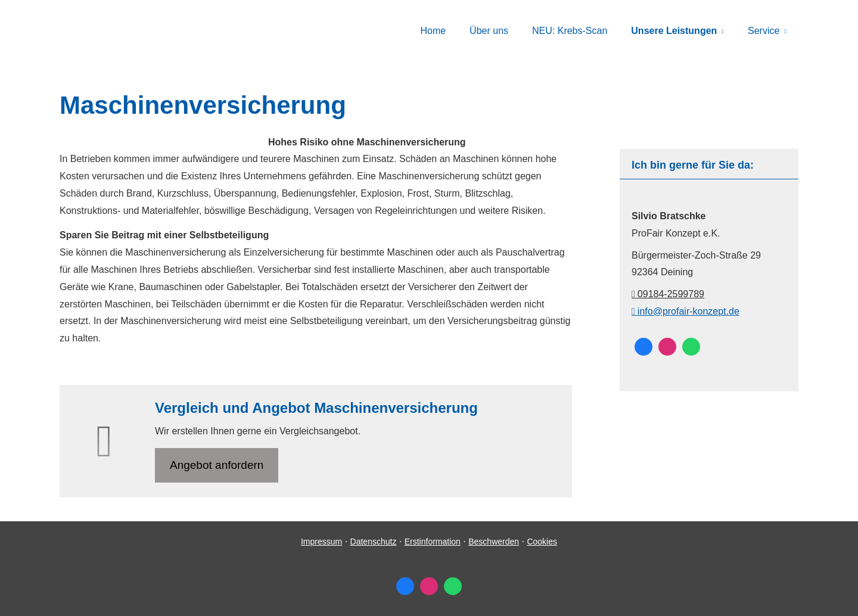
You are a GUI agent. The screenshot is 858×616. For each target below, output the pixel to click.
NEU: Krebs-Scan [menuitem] (570, 31)
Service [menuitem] (764, 31)
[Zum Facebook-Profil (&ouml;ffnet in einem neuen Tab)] (643, 347)
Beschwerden (494, 542)
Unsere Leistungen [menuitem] (674, 31)
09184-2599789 (668, 294)
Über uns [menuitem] (489, 31)
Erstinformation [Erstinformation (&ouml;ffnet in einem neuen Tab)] (433, 542)
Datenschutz (374, 542)
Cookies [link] (542, 542)
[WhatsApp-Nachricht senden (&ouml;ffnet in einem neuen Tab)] (691, 347)
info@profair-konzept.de (686, 311)
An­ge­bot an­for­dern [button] (217, 465)
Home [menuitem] (433, 31)
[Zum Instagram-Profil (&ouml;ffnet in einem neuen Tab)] (667, 347)
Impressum (321, 542)
